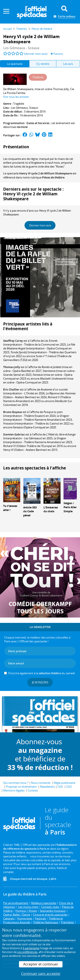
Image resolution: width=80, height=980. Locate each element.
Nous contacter (41, 783)
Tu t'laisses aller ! (10, 508)
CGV (60, 787)
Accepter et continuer (41, 964)
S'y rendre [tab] (43, 64)
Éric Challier (11, 389)
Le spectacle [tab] (15, 64)
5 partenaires (31, 948)
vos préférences (27, 952)
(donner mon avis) (36, 54)
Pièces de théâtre (53, 177)
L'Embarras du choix (51, 509)
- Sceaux (21, 48)
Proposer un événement (21, 787)
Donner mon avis (40, 225)
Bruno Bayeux (13, 412)
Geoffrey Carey (13, 341)
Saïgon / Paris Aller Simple (70, 507)
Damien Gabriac (14, 434)
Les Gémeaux (19, 108)
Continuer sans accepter (41, 974)
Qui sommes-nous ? (16, 783)
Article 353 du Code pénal (30, 512)
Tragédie (19, 104)
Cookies (33, 790)
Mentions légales (14, 790)
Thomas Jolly (12, 367)
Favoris (57, 54)
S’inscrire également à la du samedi (41, 673)
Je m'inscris (40, 682)
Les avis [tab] (68, 64)
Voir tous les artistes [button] (16, 97)
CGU (69, 787)
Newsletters (47, 787)
